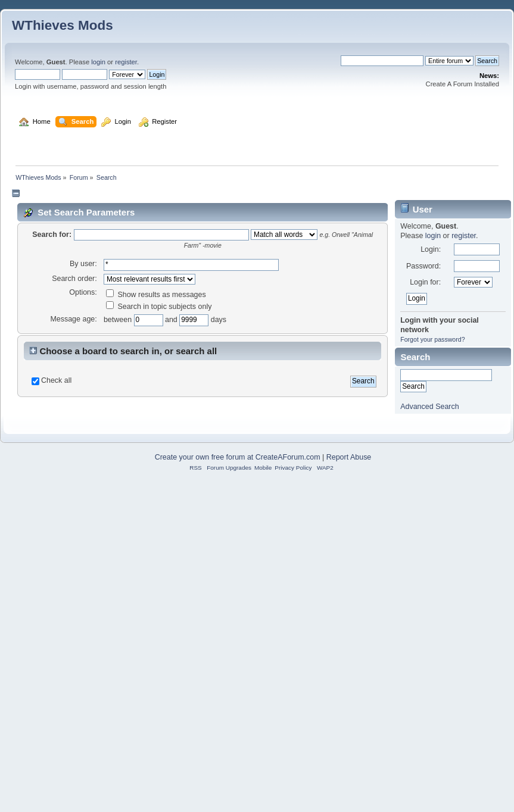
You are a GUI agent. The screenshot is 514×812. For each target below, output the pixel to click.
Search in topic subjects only (159, 473)
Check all (56, 547)
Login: (431, 416)
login (98, 62)
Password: (423, 433)
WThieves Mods (63, 25)
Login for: (425, 449)
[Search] (382, 61)
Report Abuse (349, 773)
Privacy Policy (293, 783)
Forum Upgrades (229, 783)
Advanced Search (429, 573)
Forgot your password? (432, 506)
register (126, 62)
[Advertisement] (257, 236)
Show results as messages (156, 461)
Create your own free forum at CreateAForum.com (238, 773)
